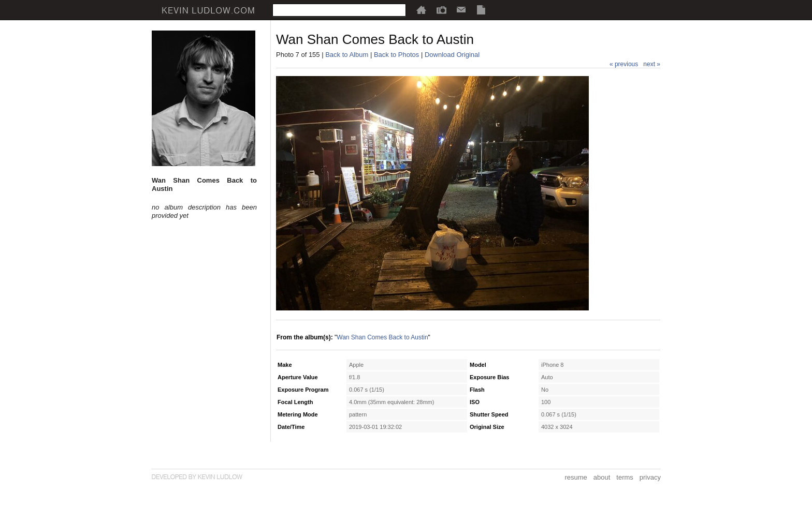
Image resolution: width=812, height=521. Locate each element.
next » (652, 64)
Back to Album (347, 55)
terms (625, 477)
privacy (650, 477)
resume (576, 477)
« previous (624, 64)
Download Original (452, 55)
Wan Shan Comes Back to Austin (382, 337)
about (602, 477)
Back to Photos (396, 55)
